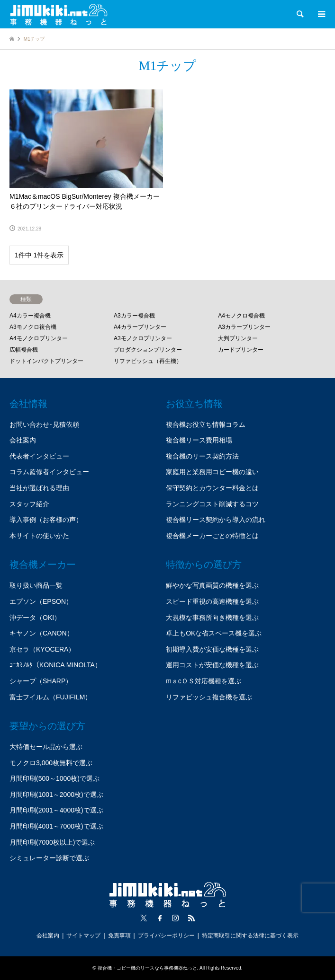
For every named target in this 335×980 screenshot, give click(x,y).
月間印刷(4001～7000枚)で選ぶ (56, 826)
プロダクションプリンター (148, 350)
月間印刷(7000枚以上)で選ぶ (52, 842)
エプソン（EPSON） (41, 601)
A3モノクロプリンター (143, 338)
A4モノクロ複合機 (241, 316)
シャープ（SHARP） (41, 681)
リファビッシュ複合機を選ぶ (209, 697)
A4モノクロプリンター (39, 338)
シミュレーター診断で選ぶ (49, 858)
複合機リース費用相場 (199, 440)
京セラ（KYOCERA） (42, 649)
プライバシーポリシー (166, 936)
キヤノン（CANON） (41, 633)
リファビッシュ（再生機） (148, 361)
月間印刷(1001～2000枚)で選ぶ (56, 795)
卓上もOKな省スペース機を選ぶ (214, 633)
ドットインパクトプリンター (46, 361)
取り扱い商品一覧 (36, 585)
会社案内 (23, 440)
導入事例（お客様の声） (46, 520)
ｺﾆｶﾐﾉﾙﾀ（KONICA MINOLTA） (55, 665)
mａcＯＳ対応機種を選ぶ (204, 681)
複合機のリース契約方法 (202, 456)
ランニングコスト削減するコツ (212, 504)
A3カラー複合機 (134, 316)
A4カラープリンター (140, 327)
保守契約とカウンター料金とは (212, 488)
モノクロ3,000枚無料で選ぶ (51, 763)
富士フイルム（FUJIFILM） (50, 697)
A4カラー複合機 (30, 316)
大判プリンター (238, 338)
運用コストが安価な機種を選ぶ (212, 665)
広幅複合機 (24, 350)
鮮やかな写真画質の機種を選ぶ (212, 585)
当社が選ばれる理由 (39, 488)
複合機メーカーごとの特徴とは (212, 536)
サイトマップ (83, 936)
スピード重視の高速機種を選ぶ (212, 601)
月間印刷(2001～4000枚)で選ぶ (56, 810)
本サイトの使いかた (39, 536)
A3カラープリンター (244, 327)
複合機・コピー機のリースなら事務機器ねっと (147, 968)
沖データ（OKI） (35, 618)
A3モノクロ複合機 (33, 327)
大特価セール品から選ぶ (46, 747)
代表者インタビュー (39, 456)
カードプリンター (241, 350)
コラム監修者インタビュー (49, 472)
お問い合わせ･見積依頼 (44, 424)
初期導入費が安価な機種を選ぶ (212, 649)
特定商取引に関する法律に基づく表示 (250, 936)
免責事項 (119, 936)
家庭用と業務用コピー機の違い (212, 472)
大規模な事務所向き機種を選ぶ (212, 618)
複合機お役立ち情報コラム (206, 424)
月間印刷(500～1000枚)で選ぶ (54, 778)
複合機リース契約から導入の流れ (216, 520)
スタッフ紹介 (29, 504)
